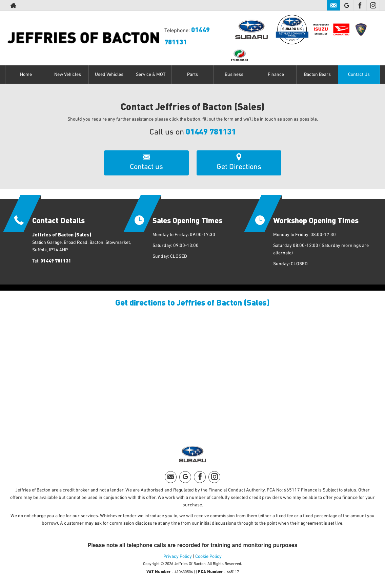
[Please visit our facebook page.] (360, 5)
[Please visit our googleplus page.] (347, 5)
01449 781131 (211, 131)
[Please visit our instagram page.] (373, 5)
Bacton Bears (317, 75)
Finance (276, 75)
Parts (192, 75)
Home (26, 75)
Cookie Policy (208, 556)
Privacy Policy (178, 556)
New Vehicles (68, 75)
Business (234, 75)
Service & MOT (151, 75)
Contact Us (359, 75)
